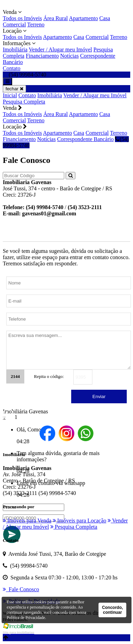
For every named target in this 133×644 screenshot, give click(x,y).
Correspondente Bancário (85, 139)
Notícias (69, 56)
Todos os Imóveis (22, 18)
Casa (105, 18)
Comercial (14, 24)
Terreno (36, 24)
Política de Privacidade (26, 618)
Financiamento (42, 56)
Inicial (10, 95)
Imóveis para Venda (27, 521)
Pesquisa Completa (24, 102)
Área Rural (56, 18)
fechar (14, 89)
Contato (12, 68)
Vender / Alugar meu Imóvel (60, 49)
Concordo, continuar (113, 610)
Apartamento (83, 18)
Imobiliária (15, 49)
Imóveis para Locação (80, 521)
